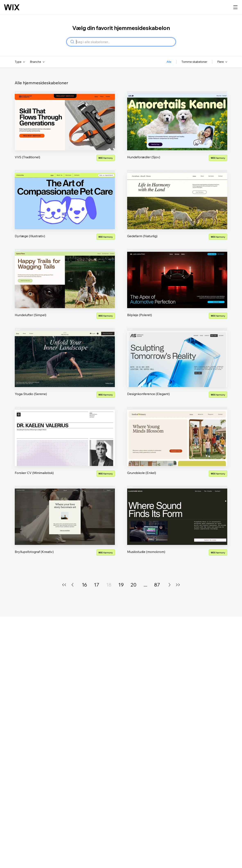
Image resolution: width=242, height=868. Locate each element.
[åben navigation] (235, 7)
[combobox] (125, 42)
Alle (169, 62)
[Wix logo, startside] (12, 7)
